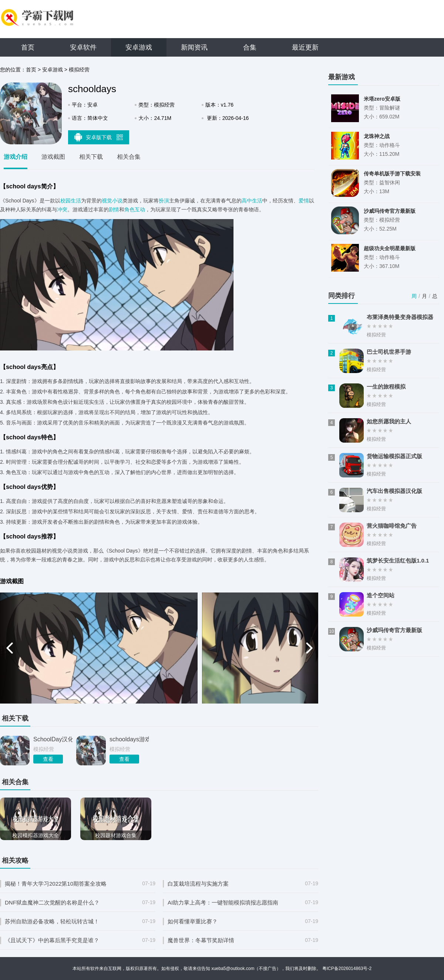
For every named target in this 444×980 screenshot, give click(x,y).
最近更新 (305, 47)
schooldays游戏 (129, 739)
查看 (48, 759)
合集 (250, 47)
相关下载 (91, 157)
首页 (28, 47)
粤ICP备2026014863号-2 (347, 969)
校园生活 (71, 201)
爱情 (304, 201)
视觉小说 (112, 201)
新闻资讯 (194, 47)
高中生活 (252, 201)
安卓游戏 (139, 47)
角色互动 (135, 209)
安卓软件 (83, 47)
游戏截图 (53, 157)
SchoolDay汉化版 (53, 739)
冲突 (62, 209)
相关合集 (129, 157)
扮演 (164, 201)
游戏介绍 (16, 157)
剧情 (114, 209)
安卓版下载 (99, 137)
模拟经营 (79, 70)
